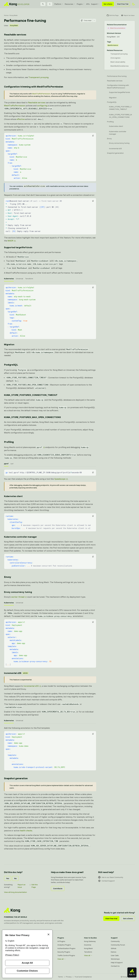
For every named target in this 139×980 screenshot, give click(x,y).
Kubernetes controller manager (118, 133)
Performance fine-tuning (117, 76)
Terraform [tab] (29, 279)
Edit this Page (35, 886)
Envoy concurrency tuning (119, 143)
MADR (10, 241)
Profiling (110, 122)
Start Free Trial (123, 4)
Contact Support (106, 881)
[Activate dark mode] (133, 4)
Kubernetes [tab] (9, 279)
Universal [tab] (19, 279)
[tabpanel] (50, 312)
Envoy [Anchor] (8, 577)
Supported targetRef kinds (120, 92)
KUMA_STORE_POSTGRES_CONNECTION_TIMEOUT (120, 108)
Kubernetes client (116, 126)
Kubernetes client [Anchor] (13, 496)
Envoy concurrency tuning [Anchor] (18, 592)
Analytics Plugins (64, 945)
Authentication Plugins (66, 948)
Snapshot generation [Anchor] (16, 778)
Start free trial (111, 918)
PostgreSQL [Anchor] (11, 365)
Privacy (69, 977)
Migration (113, 98)
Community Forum (118, 945)
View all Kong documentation (15, 892)
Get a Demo (108, 4)
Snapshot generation (115, 153)
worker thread (18, 597)
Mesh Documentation (116, 28)
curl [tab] (12, 464)
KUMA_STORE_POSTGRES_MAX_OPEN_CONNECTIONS (120, 116)
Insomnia (88, 945)
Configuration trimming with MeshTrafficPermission (118, 86)
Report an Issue (22, 886)
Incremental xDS (31, 686)
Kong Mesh (14, 15)
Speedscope (60, 479)
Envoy (109, 139)
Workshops (115, 959)
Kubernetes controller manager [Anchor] (20, 537)
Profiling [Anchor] (9, 442)
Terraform (88, 952)
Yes (8, 878)
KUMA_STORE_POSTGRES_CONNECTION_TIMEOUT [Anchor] (31, 395)
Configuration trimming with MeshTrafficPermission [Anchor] (34, 87)
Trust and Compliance (83, 977)
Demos (114, 952)
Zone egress (115, 58)
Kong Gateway (90, 941)
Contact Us (115, 966)
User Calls (115, 955)
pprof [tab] (6, 464)
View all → (62, 959)
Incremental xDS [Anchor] (16, 673)
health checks (26, 831)
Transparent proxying (38, 77)
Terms (60, 977)
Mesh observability (118, 62)
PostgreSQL (112, 102)
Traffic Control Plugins (66, 955)
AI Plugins (61, 941)
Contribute (58, 888)
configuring (42, 105)
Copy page (86, 20)
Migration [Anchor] (9, 344)
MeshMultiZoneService (119, 66)
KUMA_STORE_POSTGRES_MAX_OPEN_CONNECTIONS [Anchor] (32, 417)
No (15, 878)
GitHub (114, 948)
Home (6, 15)
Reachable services (37, 102)
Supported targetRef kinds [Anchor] (18, 247)
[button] (93, 136)
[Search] (43, 4)
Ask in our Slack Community (111, 877)
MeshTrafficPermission (41, 94)
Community (115, 941)
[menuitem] (59, 4)
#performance (113, 45)
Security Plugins (64, 952)
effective (21, 119)
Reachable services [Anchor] (15, 34)
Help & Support (117, 962)
